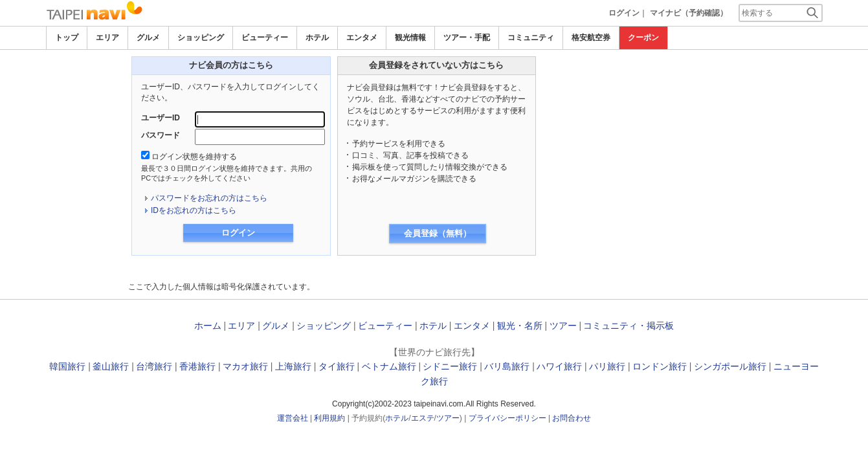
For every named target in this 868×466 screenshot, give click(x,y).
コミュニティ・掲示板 (629, 326)
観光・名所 (520, 326)
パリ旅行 (607, 366)
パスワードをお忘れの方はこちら (209, 198)
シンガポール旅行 (730, 366)
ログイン (624, 13)
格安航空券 (591, 38)
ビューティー (265, 38)
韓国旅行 (67, 366)
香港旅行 (197, 366)
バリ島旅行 (507, 366)
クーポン (643, 38)
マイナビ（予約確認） (689, 13)
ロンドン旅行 (660, 366)
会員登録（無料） (438, 233)
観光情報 (410, 38)
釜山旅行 (111, 366)
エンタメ (362, 38)
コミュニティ (531, 38)
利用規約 (329, 418)
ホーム (208, 326)
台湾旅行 (154, 366)
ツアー (563, 326)
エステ (423, 418)
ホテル (317, 38)
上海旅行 (293, 366)
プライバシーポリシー (507, 418)
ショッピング (201, 38)
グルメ (148, 38)
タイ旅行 (337, 366)
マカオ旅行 (245, 366)
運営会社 (293, 418)
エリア (107, 38)
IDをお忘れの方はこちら (194, 210)
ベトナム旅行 (389, 366)
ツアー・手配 (467, 38)
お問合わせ (572, 418)
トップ (67, 38)
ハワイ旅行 (559, 366)
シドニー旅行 (450, 366)
